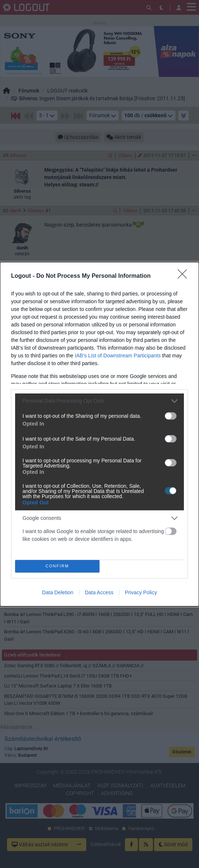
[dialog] (99, 434)
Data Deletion (58, 592)
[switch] (171, 416)
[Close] (185, 276)
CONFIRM (57, 566)
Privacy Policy (141, 592)
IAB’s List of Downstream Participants (118, 356)
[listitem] (99, 401)
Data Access (99, 592)
